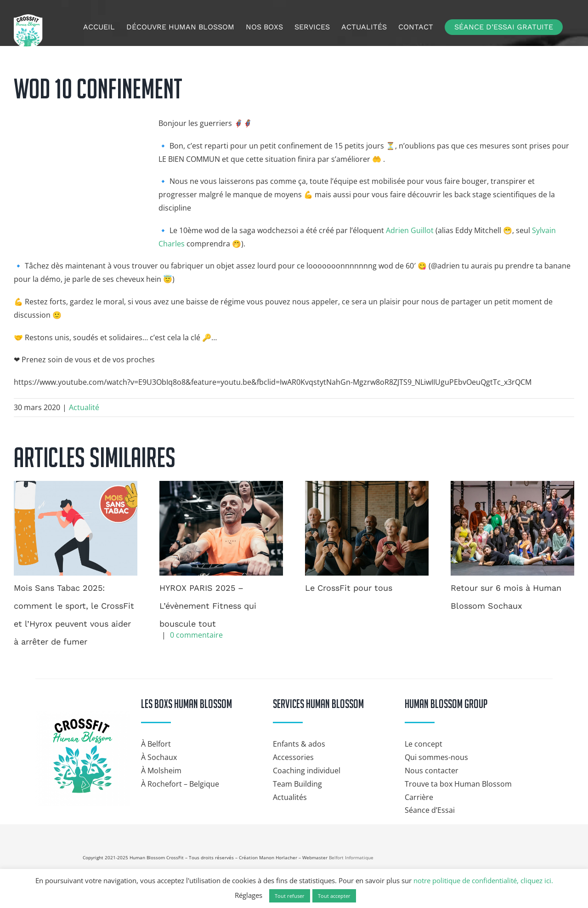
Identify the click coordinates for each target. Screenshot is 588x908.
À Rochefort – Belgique (180, 784)
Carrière (419, 797)
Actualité (84, 407)
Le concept (424, 744)
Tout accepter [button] (334, 896)
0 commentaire (196, 635)
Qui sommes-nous (436, 757)
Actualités (290, 797)
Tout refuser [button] (290, 896)
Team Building (297, 784)
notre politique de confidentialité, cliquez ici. (483, 880)
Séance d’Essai (430, 810)
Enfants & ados (299, 744)
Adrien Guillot (410, 230)
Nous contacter (432, 771)
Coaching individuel (307, 771)
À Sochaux (159, 757)
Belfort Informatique (351, 857)
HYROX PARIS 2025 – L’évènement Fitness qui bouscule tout (208, 606)
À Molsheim (161, 771)
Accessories (293, 757)
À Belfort (156, 744)
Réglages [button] (249, 895)
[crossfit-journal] (490, 828)
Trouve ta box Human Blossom (458, 784)
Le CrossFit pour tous (349, 588)
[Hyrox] (492, 853)
